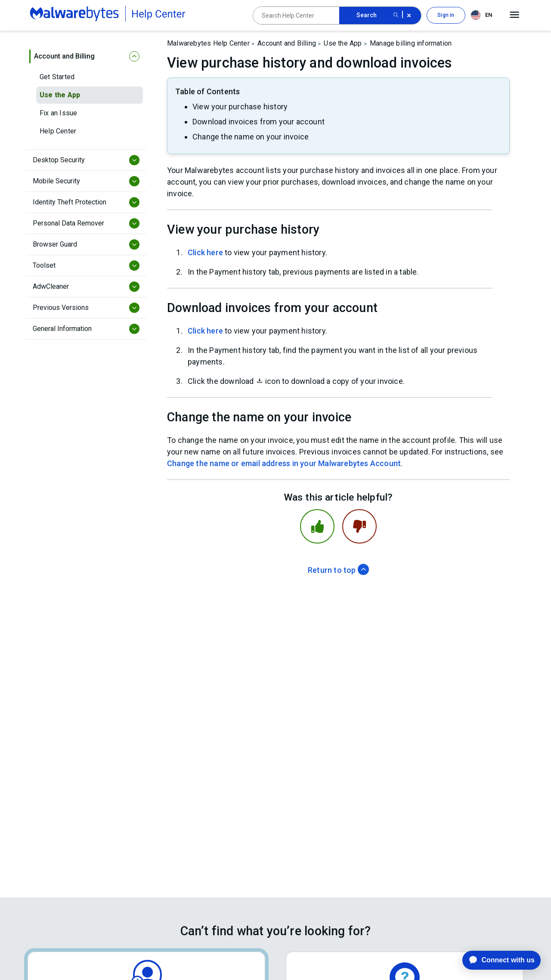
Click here (205, 252)
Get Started (57, 77)
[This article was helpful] (317, 526)
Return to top (338, 570)
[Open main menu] (515, 15)
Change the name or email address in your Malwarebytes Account (284, 463)
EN (481, 15)
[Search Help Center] (296, 15)
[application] (495, 960)
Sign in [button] (446, 15)
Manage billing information (411, 43)
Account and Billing (287, 43)
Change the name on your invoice (251, 137)
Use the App (60, 95)
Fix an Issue (58, 113)
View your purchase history (240, 107)
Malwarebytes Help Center (208, 43)
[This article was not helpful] (359, 526)
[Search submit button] (396, 15)
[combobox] (483, 15)
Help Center (58, 131)
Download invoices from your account (258, 122)
